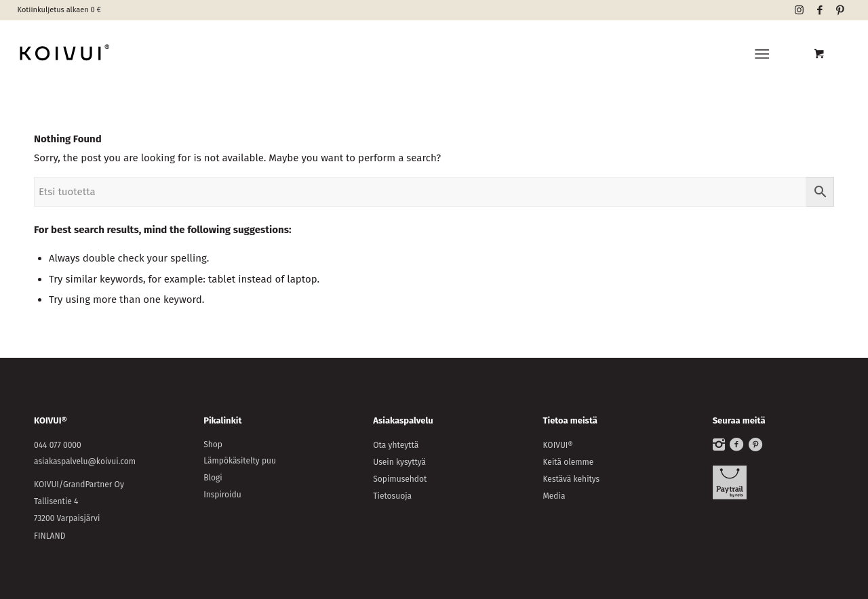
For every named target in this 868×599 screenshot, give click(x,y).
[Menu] (763, 54)
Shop (213, 445)
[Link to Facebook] (820, 10)
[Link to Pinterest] (840, 10)
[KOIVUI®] (126, 54)
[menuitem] (765, 54)
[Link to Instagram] (799, 10)
